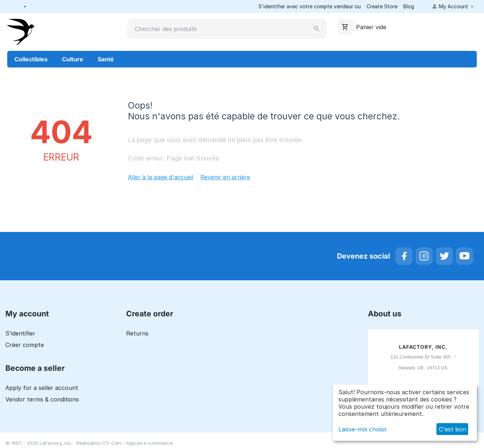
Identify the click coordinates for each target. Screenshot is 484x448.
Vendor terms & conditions (42, 399)
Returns (137, 333)
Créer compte (25, 345)
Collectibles (31, 59)
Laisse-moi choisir (363, 429)
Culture (73, 59)
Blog (409, 6)
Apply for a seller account (42, 388)
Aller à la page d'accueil (161, 177)
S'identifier (20, 333)
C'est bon (452, 429)
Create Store (382, 6)
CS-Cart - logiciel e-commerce (137, 443)
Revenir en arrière (225, 177)
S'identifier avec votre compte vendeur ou (310, 6)
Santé (106, 59)
